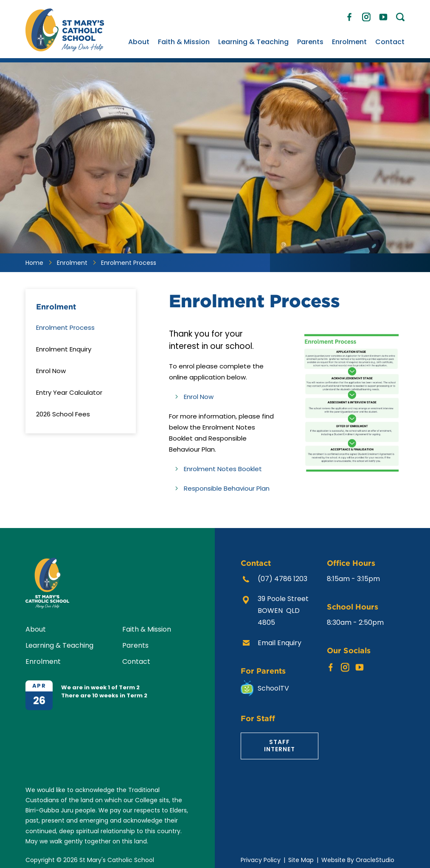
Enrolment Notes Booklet (224, 469)
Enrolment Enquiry (64, 349)
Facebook (349, 15)
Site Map (301, 860)
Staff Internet (280, 746)
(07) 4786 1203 (282, 579)
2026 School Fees (63, 414)
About (139, 42)
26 (39, 701)
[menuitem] (139, 42)
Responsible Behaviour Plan (227, 488)
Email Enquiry (280, 643)
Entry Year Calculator (69, 392)
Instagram (366, 15)
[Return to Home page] (65, 49)
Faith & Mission (184, 42)
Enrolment (349, 42)
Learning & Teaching (253, 42)
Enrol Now (199, 397)
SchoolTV (273, 688)
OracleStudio (375, 860)
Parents (310, 42)
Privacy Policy (261, 860)
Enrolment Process (65, 327)
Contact (390, 42)
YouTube (383, 15)
